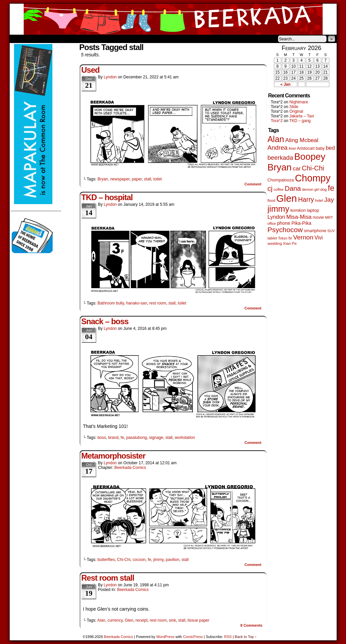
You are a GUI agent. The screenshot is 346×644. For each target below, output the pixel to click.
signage (156, 438)
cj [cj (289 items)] (270, 188)
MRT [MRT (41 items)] (329, 217)
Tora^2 (277, 121)
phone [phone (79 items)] (284, 223)
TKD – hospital (107, 197)
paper (137, 179)
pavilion (173, 560)
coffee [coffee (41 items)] (279, 189)
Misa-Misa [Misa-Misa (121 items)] (299, 217)
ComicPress (193, 637)
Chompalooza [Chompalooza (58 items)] (281, 180)
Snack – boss (105, 321)
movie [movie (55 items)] (318, 217)
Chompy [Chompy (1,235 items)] (313, 178)
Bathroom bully (111, 303)
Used (91, 70)
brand (113, 438)
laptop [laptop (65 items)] (313, 210)
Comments (251, 625)
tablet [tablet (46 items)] (272, 238)
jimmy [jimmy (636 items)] (279, 209)
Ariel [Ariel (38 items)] (292, 148)
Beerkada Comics (173, 19)
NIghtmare (299, 102)
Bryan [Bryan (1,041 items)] (280, 167)
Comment (253, 184)
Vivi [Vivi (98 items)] (318, 238)
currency (115, 620)
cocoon (139, 560)
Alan (101, 620)
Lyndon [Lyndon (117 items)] (276, 217)
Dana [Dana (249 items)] (293, 188)
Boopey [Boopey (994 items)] (310, 157)
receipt (141, 620)
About (39, 39)
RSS (228, 637)
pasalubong (136, 438)
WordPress (165, 637)
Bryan (103, 179)
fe (122, 438)
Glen (129, 620)
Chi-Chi (124, 560)
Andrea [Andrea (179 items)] (278, 148)
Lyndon (110, 77)
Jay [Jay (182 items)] (329, 200)
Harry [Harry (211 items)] (306, 199)
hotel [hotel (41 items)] (319, 200)
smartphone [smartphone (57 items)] (315, 231)
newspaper (120, 179)
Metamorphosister (113, 456)
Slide (294, 107)
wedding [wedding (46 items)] (275, 243)
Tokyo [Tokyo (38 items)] (283, 238)
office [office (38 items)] (272, 223)
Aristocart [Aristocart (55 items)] (306, 148)
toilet (158, 179)
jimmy (158, 560)
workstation (185, 438)
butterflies (106, 560)
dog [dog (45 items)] (323, 189)
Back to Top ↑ (246, 637)
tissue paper (198, 620)
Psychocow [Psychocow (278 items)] (285, 230)
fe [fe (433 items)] (331, 188)
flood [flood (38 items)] (271, 200)
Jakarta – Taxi (302, 116)
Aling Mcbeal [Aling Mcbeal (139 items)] (302, 140)
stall (148, 179)
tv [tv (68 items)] (290, 238)
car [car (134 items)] (297, 169)
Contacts (85, 39)
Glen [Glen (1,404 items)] (287, 198)
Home (19, 39)
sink (172, 620)
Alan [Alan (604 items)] (276, 139)
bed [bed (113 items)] (330, 148)
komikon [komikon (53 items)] (298, 210)
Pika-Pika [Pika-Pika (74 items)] (301, 223)
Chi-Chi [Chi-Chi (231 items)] (313, 168)
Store (59, 39)
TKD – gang (300, 121)
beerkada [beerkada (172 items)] (280, 158)
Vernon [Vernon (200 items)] (303, 237)
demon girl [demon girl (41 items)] (310, 189)
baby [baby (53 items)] (320, 148)
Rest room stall (108, 578)
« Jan (285, 84)
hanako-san (137, 303)
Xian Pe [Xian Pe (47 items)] (290, 243)
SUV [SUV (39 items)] (331, 231)
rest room (158, 303)
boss (102, 438)
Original (296, 111)
